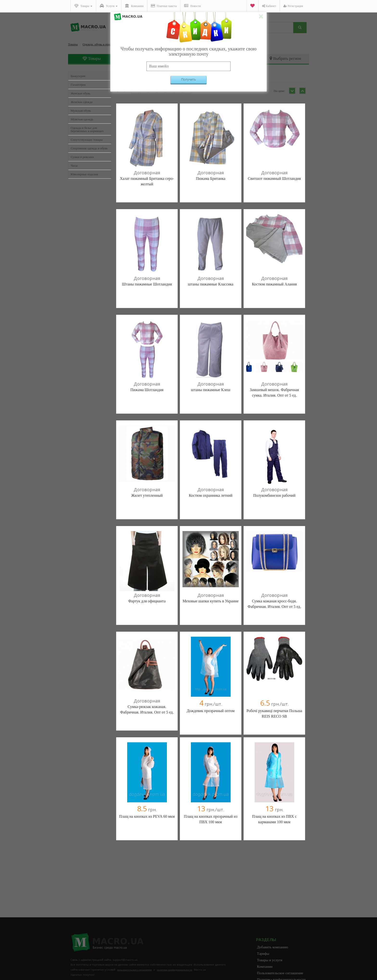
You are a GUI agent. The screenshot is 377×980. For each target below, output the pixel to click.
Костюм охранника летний (210, 495)
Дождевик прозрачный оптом (210, 711)
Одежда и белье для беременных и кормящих (87, 129)
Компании (134, 6)
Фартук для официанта (147, 601)
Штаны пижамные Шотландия (147, 284)
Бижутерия (78, 76)
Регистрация (293, 6)
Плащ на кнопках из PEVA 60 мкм (147, 816)
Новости (192, 6)
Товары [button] (83, 6)
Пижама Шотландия (147, 390)
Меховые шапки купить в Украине (210, 601)
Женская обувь (81, 93)
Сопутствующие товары (87, 140)
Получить (188, 79)
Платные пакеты (164, 6)
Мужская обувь (81, 111)
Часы (74, 166)
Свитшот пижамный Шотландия (274, 178)
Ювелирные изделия (84, 174)
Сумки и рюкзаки (82, 157)
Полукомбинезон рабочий (274, 495)
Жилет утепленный (147, 495)
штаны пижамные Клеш (211, 390)
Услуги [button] (109, 6)
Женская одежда (82, 102)
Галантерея (78, 85)
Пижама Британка (211, 178)
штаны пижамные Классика (211, 284)
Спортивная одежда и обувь (89, 148)
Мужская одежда (82, 119)
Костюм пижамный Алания (274, 284)
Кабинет (269, 6)
